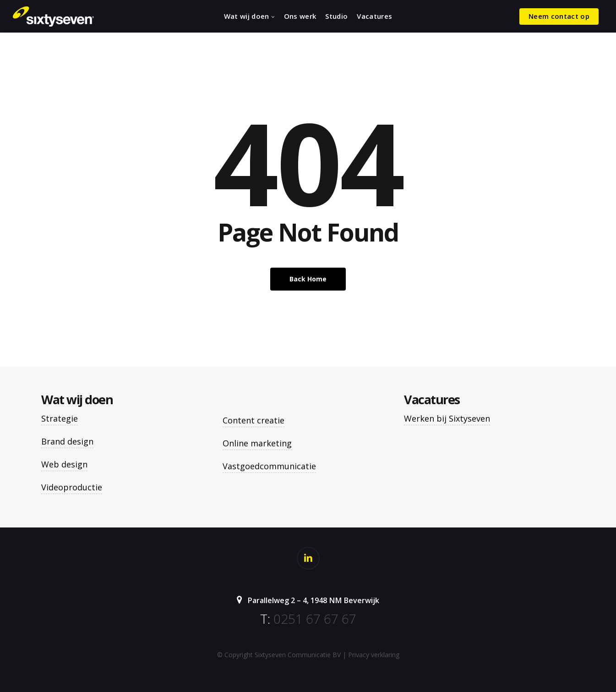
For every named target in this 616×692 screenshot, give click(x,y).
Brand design (67, 441)
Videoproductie (72, 487)
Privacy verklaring (374, 655)
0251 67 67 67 (315, 619)
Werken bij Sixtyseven (447, 418)
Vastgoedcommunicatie (269, 466)
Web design (64, 464)
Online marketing (257, 443)
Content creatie (253, 420)
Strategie (60, 418)
